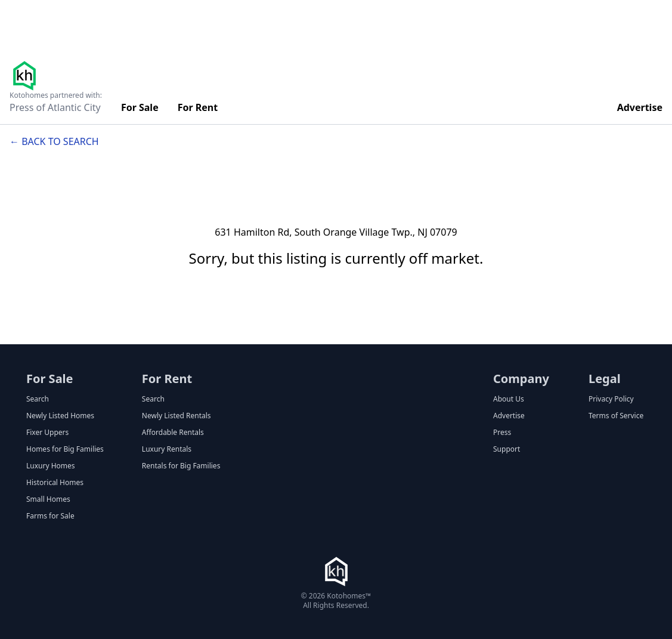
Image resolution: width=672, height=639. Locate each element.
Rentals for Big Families (181, 466)
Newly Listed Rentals (176, 416)
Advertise (640, 107)
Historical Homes (55, 483)
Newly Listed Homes (60, 416)
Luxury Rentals (167, 449)
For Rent (198, 107)
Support (507, 449)
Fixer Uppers (47, 433)
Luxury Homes (51, 466)
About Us (509, 399)
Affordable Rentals (173, 433)
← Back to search (54, 141)
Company (521, 379)
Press (502, 433)
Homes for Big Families (65, 449)
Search (38, 399)
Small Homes (48, 499)
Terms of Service (616, 416)
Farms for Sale (50, 516)
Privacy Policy (611, 399)
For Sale (140, 107)
